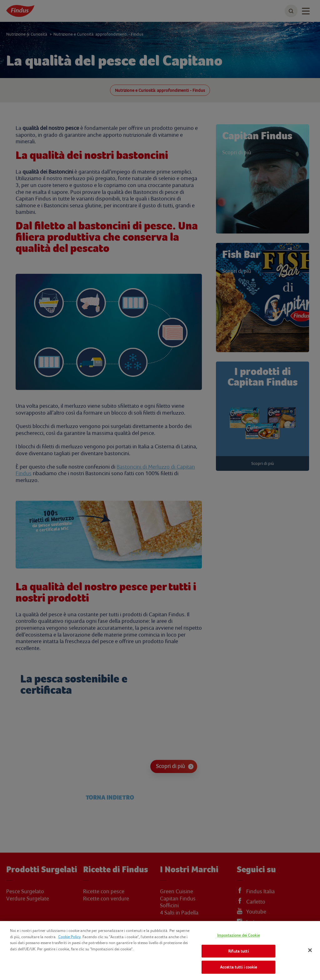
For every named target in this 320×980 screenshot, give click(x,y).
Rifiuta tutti (238, 951)
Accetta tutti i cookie (238, 967)
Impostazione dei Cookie (238, 935)
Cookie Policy (69, 937)
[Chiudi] (310, 950)
